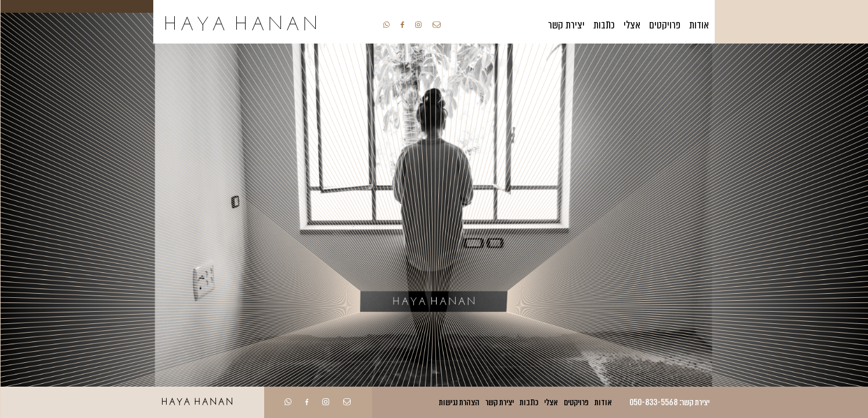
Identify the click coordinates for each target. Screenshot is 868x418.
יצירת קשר (566, 25)
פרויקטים (665, 25)
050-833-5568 (653, 402)
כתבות (604, 25)
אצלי (632, 25)
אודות (699, 25)
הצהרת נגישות (459, 402)
